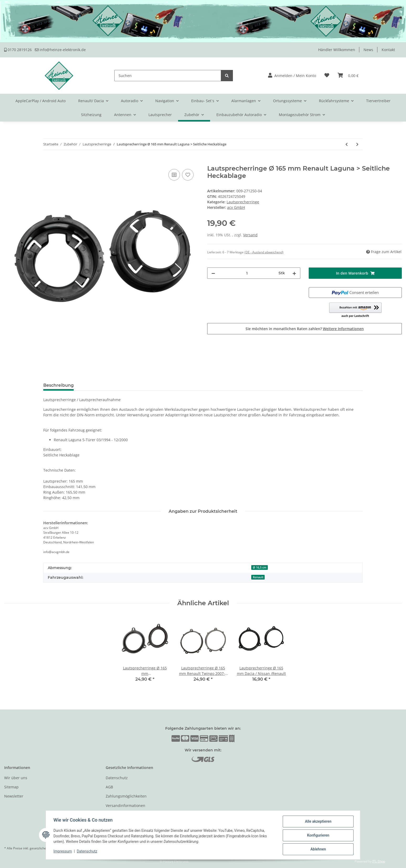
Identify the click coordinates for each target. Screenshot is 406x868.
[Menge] (247, 273)
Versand (250, 235)
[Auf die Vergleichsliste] (174, 175)
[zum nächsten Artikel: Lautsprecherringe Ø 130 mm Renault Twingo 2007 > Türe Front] (357, 144)
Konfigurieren (317, 836)
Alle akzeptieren (317, 822)
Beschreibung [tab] (58, 385)
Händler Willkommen (337, 50)
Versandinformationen (125, 806)
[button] (292, 76)
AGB (109, 787)
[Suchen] (168, 76)
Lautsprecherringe (243, 202)
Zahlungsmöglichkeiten (126, 796)
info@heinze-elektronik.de (60, 50)
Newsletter (14, 796)
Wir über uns (16, 778)
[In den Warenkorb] (8, 162)
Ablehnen (317, 849)
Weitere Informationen (343, 329)
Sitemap (11, 787)
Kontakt (388, 50)
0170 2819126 (18, 50)
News (368, 50)
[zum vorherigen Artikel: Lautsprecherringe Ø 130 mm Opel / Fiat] (347, 144)
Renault (258, 577)
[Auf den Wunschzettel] (188, 175)
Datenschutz (117, 778)
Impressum (63, 852)
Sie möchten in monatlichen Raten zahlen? (305, 329)
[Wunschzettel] (327, 76)
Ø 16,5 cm (260, 567)
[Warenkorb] (348, 76)
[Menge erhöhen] (294, 273)
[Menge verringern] (213, 273)
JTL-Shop (379, 861)
